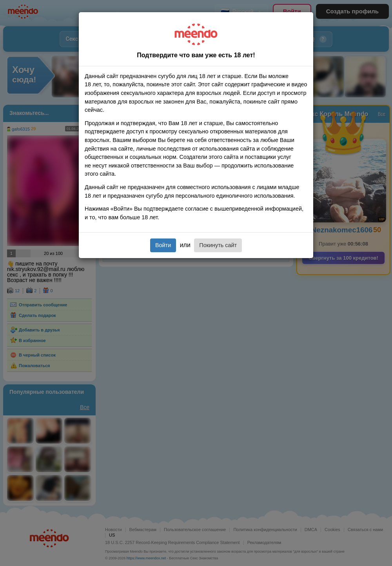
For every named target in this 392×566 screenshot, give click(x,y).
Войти (163, 245)
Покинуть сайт (218, 245)
